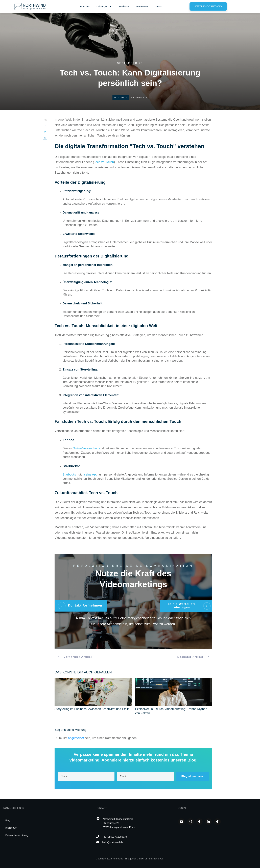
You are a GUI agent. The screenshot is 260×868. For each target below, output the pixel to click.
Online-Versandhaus (86, 448)
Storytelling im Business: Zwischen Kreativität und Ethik (93, 698)
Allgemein (121, 98)
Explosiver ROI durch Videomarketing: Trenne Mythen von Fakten (174, 698)
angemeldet (76, 738)
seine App (91, 475)
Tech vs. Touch (104, 162)
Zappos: (69, 440)
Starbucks (69, 475)
